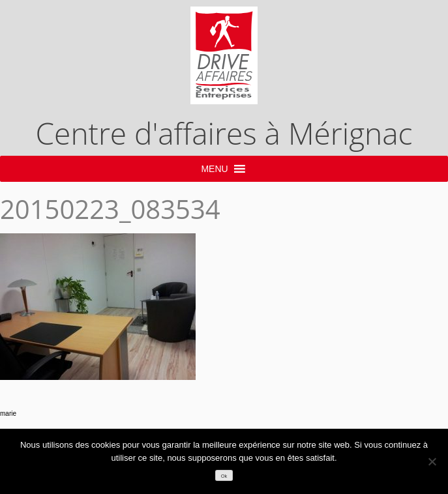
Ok (224, 476)
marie (8, 414)
